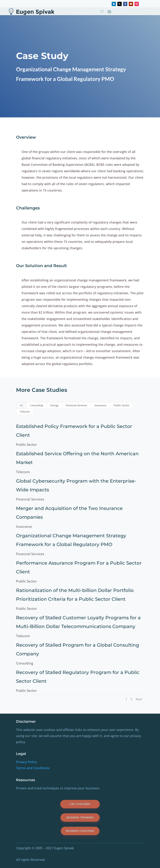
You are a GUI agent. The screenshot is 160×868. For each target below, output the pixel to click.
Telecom (25, 412)
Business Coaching (80, 831)
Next (139, 699)
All (21, 405)
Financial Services (76, 405)
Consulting (37, 405)
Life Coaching (80, 804)
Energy (54, 405)
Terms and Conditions (33, 768)
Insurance (100, 405)
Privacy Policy (26, 762)
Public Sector (121, 405)
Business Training (80, 818)
